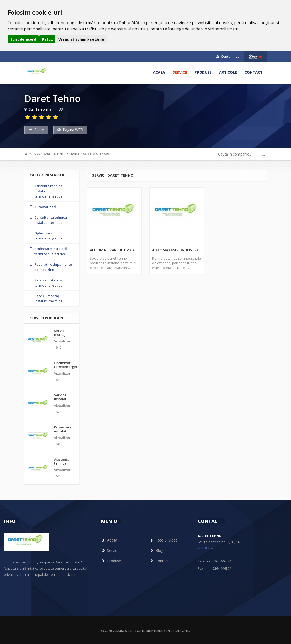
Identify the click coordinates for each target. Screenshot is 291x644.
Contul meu (228, 56)
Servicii (180, 72)
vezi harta (205, 548)
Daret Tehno (54, 154)
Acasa (159, 72)
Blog (156, 550)
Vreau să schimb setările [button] (81, 39)
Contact (254, 72)
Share (36, 130)
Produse (203, 72)
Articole (228, 72)
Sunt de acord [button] (23, 39)
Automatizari (96, 154)
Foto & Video (164, 540)
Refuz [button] (47, 39)
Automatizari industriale (177, 250)
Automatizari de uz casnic (114, 250)
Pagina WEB (70, 130)
